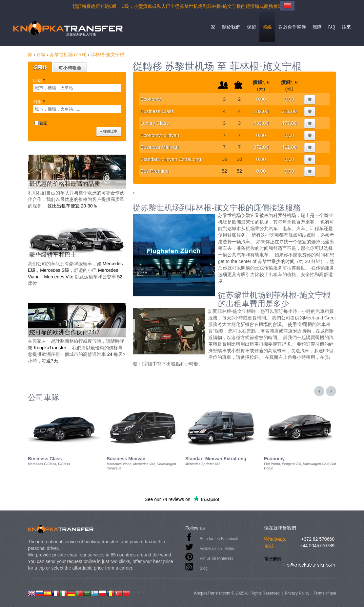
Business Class (157, 111)
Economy (151, 99)
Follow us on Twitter (217, 549)
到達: (40, 102)
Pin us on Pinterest (216, 558)
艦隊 (317, 27)
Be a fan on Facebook (219, 539)
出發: (40, 80)
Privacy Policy (297, 593)
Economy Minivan (160, 135)
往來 (346, 27)
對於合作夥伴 (292, 27)
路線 (267, 27)
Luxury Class (155, 123)
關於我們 (231, 27)
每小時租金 (70, 68)
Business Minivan (160, 147)
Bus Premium (155, 171)
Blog (204, 568)
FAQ (332, 27)
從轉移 (40, 67)
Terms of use (325, 593)
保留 (252, 27)
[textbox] (77, 88)
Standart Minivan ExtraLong (171, 159)
